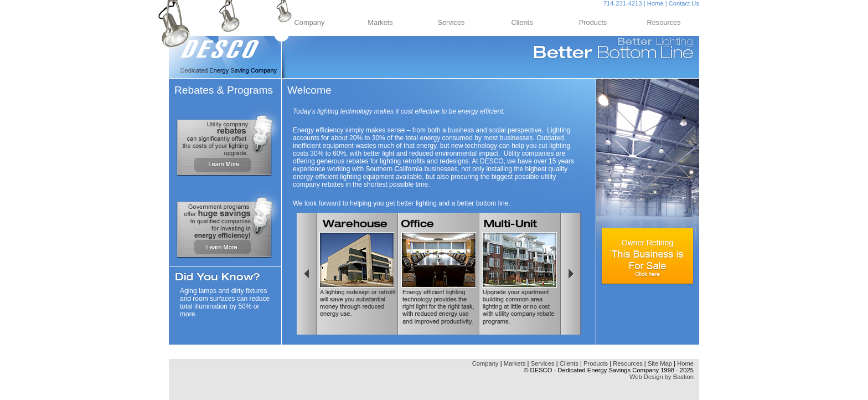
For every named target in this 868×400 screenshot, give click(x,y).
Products (593, 22)
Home (655, 3)
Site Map (660, 363)
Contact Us (684, 3)
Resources (663, 22)
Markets (380, 22)
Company (310, 22)
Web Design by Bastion (662, 377)
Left (306, 274)
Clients (522, 22)
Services (451, 22)
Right (572, 274)
